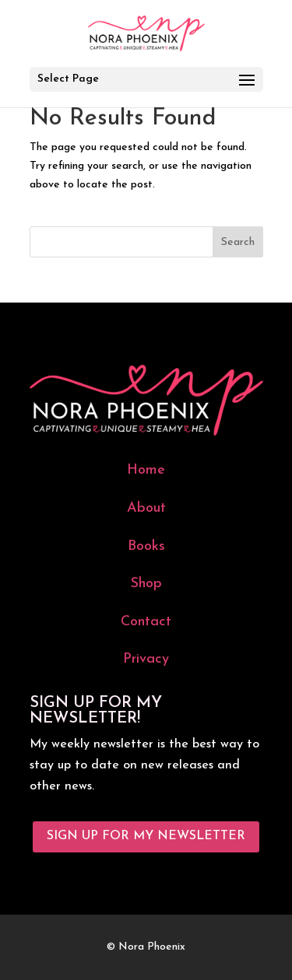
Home (146, 470)
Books (146, 546)
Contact (146, 622)
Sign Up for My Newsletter (146, 836)
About (146, 508)
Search (238, 242)
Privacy (146, 659)
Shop (146, 584)
